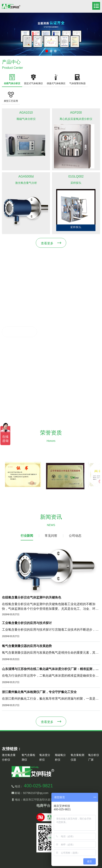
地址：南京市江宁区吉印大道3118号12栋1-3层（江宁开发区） (52, 800)
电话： (34, 786)
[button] (47, 51)
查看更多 (47, 243)
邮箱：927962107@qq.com (31, 793)
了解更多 (15, 332)
